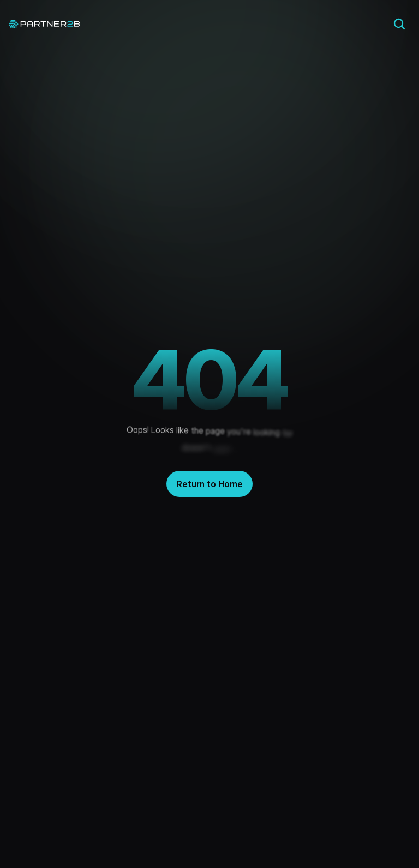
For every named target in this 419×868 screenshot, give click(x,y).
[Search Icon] (399, 24)
